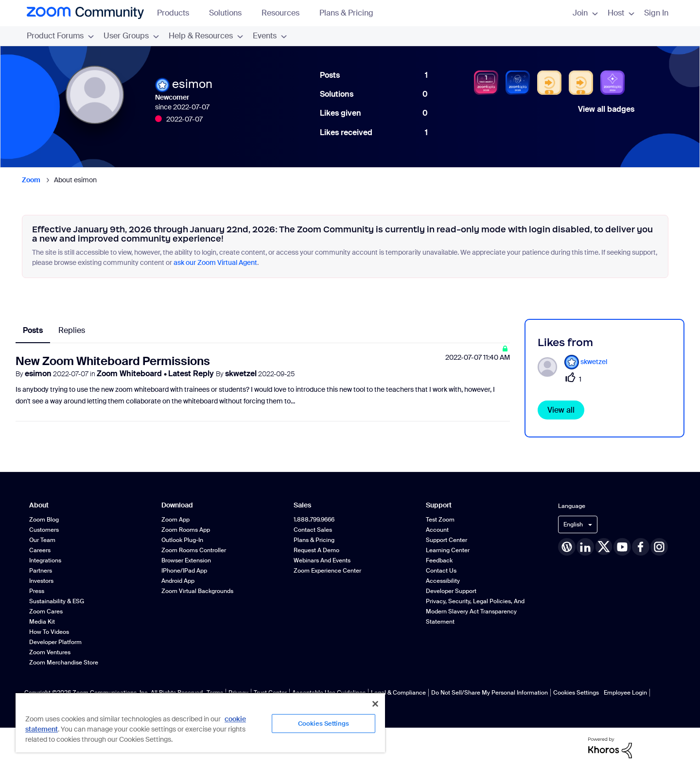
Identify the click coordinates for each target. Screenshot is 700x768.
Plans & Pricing (346, 13)
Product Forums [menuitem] (60, 36)
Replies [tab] (72, 330)
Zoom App (175, 520)
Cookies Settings (576, 693)
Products (178, 13)
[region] (200, 722)
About (39, 505)
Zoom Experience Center (327, 571)
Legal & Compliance (398, 693)
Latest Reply (192, 374)
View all (561, 410)
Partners (41, 571)
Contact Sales (313, 530)
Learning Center (448, 550)
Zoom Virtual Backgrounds (197, 591)
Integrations (45, 560)
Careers (40, 550)
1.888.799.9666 (314, 520)
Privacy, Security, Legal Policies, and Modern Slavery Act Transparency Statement (475, 611)
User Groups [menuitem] (131, 36)
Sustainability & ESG (57, 601)
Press (37, 591)
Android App (178, 581)
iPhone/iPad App (184, 571)
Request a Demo (316, 550)
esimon (38, 374)
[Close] (375, 704)
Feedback (439, 560)
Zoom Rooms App (186, 530)
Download (177, 505)
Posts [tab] (33, 330)
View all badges (606, 109)
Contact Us (441, 571)
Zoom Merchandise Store (64, 663)
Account (437, 530)
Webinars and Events (322, 560)
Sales (302, 505)
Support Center (446, 540)
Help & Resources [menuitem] (206, 36)
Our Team (42, 540)
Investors (41, 581)
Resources (285, 13)
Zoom (31, 180)
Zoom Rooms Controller (194, 550)
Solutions (230, 13)
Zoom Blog (44, 520)
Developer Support (451, 591)
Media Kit (42, 622)
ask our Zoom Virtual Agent (215, 262)
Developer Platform (55, 642)
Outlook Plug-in (182, 540)
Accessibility (443, 581)
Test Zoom (440, 520)
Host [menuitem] (621, 13)
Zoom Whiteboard (130, 374)
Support (439, 505)
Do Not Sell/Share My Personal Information (490, 693)
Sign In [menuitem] (656, 13)
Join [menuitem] (585, 13)
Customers (44, 530)
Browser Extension (186, 560)
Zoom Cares (46, 611)
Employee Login (625, 693)
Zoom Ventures (50, 652)
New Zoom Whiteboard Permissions (113, 361)
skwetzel (241, 374)
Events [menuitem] (270, 36)
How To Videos (49, 632)
